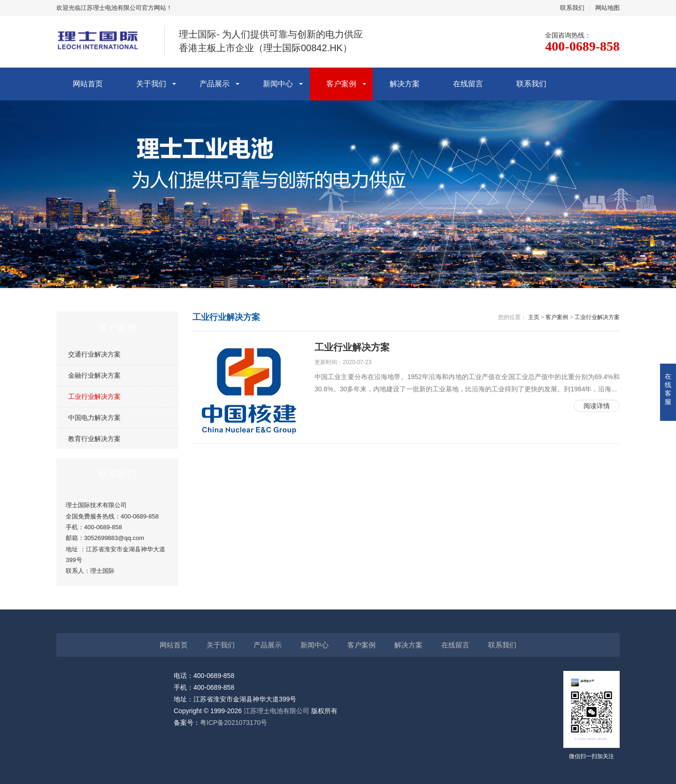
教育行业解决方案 (94, 439)
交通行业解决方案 (94, 354)
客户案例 (341, 84)
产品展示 (215, 84)
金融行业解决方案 (94, 375)
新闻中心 (278, 84)
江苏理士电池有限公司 (277, 711)
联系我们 (572, 8)
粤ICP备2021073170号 (234, 723)
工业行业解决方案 (94, 396)
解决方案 (405, 84)
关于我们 (151, 84)
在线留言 (468, 84)
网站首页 (88, 84)
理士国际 (102, 571)
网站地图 (607, 8)
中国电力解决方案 (94, 418)
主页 (534, 317)
